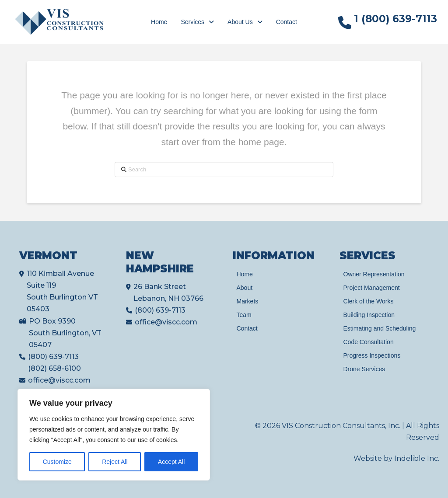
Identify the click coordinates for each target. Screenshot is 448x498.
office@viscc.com (59, 380)
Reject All (115, 462)
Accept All (171, 462)
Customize (57, 462)
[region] (114, 435)
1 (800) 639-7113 (395, 19)
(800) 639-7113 (53, 357)
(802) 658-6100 (54, 368)
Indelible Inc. (417, 458)
